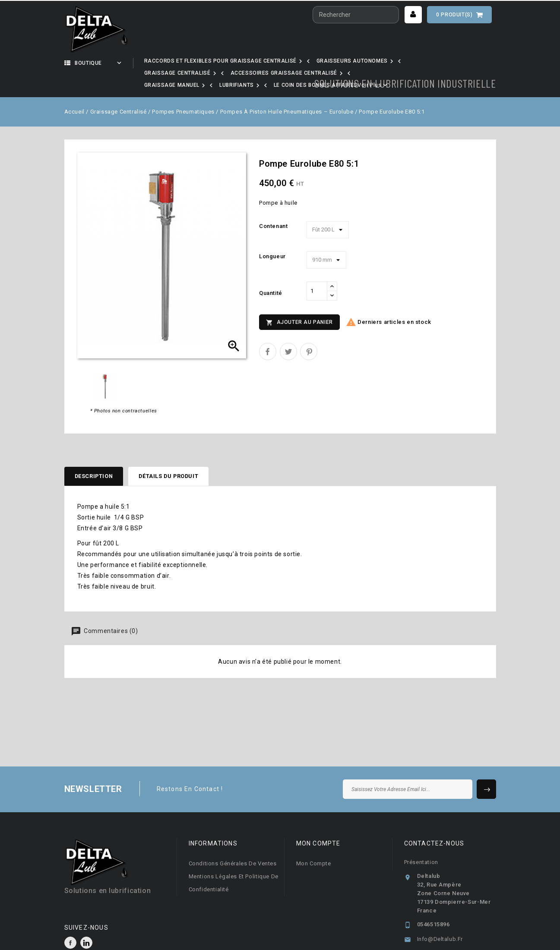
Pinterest (309, 329)
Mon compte (314, 843)
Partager (268, 329)
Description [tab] (97, 455)
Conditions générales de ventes (233, 843)
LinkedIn (86, 922)
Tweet (288, 329)
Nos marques (244, 63)
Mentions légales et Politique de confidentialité (234, 863)
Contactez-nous (434, 823)
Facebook (70, 922)
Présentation (421, 842)
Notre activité (177, 63)
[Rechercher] (356, 15)
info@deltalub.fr (440, 919)
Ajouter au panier (299, 301)
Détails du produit (180, 455)
